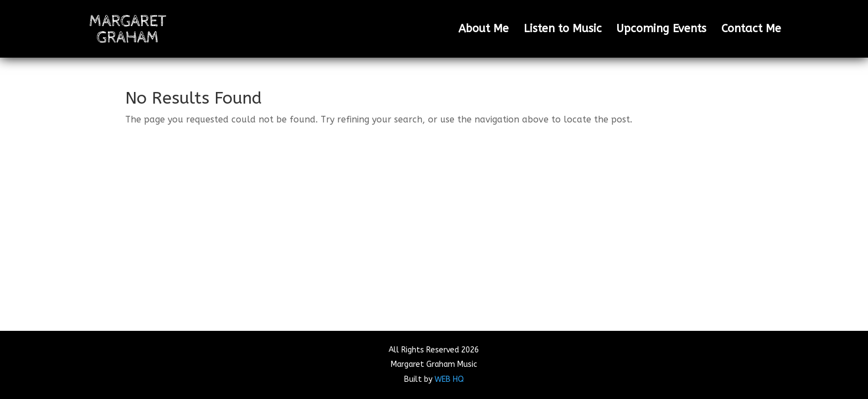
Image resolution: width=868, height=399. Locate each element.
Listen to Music (563, 30)
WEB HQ (449, 379)
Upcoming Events (662, 30)
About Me (484, 30)
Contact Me (751, 30)
